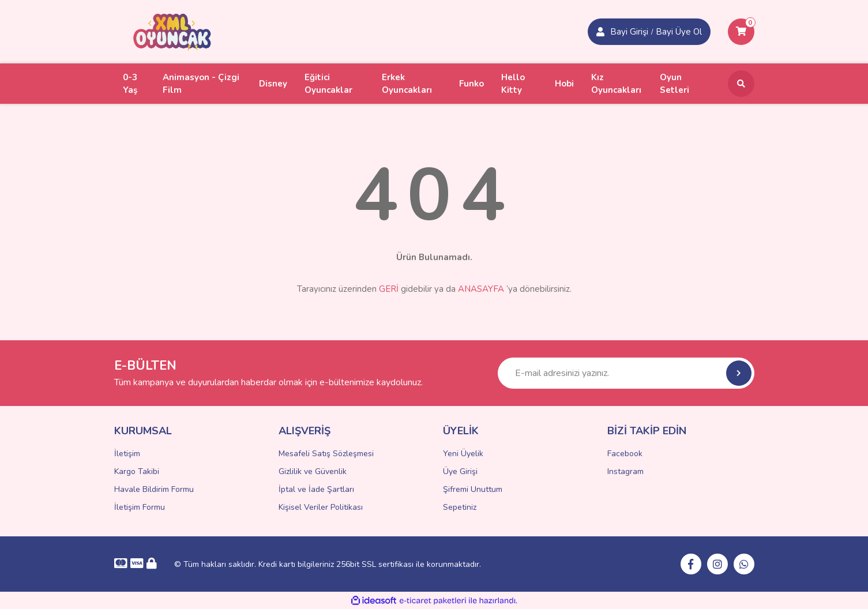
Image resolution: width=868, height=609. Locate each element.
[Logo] (172, 31)
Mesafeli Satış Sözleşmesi (326, 454)
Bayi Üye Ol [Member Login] (679, 32)
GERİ (389, 289)
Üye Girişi (460, 471)
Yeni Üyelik (463, 454)
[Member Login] (600, 32)
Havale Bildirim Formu (154, 489)
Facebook (625, 454)
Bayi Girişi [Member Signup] (629, 32)
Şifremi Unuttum (473, 489)
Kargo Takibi (137, 471)
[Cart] (741, 32)
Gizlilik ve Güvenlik (313, 471)
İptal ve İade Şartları (316, 489)
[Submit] (739, 373)
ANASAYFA (481, 289)
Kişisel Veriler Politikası (321, 507)
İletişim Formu (140, 507)
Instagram (625, 471)
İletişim (127, 454)
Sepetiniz (460, 507)
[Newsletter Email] (626, 373)
